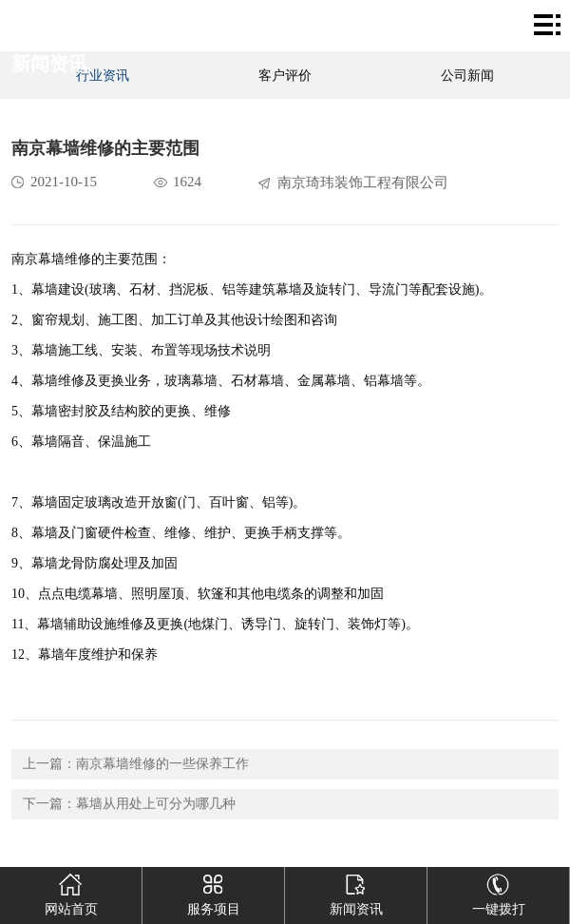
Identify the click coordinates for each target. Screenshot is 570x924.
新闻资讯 (356, 892)
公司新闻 (467, 76)
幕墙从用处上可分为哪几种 (156, 804)
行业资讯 (103, 76)
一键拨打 (498, 892)
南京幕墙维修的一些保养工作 (162, 764)
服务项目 (213, 892)
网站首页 (71, 892)
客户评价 (285, 76)
